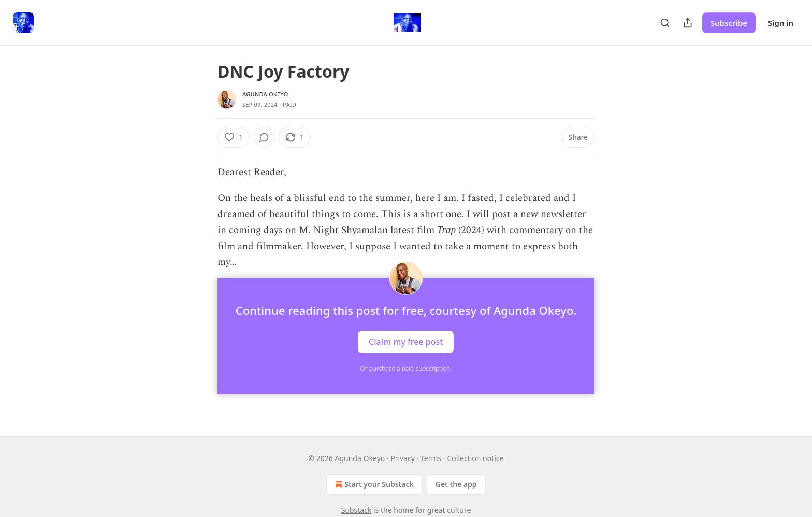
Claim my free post (406, 342)
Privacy (403, 458)
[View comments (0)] (264, 137)
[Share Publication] (688, 23)
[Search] (665, 23)
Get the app (456, 484)
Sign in (781, 23)
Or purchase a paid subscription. (406, 369)
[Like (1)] (234, 137)
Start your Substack (373, 484)
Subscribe (729, 23)
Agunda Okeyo (265, 94)
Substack (357, 510)
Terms (431, 458)
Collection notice (475, 458)
